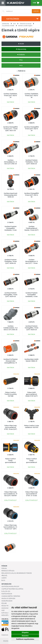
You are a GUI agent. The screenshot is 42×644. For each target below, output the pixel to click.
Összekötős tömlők (8, 26)
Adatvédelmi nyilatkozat (10, 586)
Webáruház (6, 24)
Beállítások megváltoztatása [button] (25, 639)
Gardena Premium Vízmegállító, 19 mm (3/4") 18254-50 (10, 295)
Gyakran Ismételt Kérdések (11, 596)
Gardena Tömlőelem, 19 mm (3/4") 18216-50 (32, 96)
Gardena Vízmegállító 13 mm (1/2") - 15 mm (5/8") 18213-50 (10, 129)
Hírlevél (4, 576)
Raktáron (22, 71)
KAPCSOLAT (5, 613)
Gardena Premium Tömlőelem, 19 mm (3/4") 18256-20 (32, 162)
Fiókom (4, 568)
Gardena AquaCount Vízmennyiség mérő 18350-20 (11, 195)
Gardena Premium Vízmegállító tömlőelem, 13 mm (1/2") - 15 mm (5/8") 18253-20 (10, 230)
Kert (14, 24)
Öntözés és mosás (26, 24)
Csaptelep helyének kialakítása (12, 589)
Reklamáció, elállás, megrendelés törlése (17, 573)
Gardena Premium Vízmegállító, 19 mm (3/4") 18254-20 (32, 328)
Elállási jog (6, 591)
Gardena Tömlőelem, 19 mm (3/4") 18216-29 (10, 96)
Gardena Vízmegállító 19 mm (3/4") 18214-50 (32, 195)
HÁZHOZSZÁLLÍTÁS (7, 608)
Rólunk (4, 603)
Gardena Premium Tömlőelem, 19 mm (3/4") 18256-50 (10, 261)
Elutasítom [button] (25, 636)
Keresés (36, 11)
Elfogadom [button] (25, 632)
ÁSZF (3, 610)
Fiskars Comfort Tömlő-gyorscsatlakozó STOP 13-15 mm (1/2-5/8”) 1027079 (10, 462)
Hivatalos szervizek (8, 598)
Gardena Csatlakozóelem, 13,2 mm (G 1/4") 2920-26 (10, 328)
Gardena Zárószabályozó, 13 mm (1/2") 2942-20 (10, 162)
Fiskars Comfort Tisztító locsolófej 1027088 (10, 394)
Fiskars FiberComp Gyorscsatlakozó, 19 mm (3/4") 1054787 (10, 494)
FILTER (21, 44)
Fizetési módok (7, 594)
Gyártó (4, 578)
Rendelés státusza (8, 571)
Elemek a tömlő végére (25, 26)
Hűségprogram (7, 601)
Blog (3, 580)
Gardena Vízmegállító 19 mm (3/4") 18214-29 (32, 129)
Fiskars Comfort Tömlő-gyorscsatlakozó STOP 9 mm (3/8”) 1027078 (32, 462)
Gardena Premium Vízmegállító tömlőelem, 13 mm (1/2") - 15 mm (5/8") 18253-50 (32, 297)
